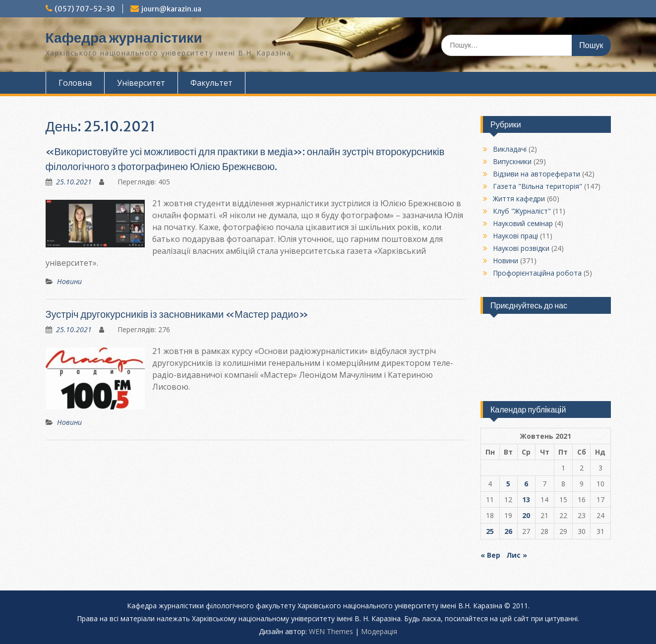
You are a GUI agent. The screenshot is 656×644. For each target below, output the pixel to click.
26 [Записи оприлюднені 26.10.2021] (508, 531)
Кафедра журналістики (124, 38)
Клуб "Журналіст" (522, 211)
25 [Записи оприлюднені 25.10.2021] (490, 531)
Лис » (517, 555)
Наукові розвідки (521, 248)
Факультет (211, 83)
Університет (141, 83)
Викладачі (510, 149)
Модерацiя (379, 631)
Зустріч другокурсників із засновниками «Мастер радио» (177, 314)
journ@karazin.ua (171, 9)
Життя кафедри (519, 199)
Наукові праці (515, 236)
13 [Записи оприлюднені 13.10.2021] (526, 499)
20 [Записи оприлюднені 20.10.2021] (526, 515)
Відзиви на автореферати (537, 174)
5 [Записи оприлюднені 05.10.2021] (508, 484)
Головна (75, 83)
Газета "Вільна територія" (537, 186)
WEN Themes (331, 631)
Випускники (512, 161)
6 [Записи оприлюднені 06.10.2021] (526, 484)
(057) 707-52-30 (85, 9)
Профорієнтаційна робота (537, 273)
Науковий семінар (523, 223)
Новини (69, 281)
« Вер (490, 555)
